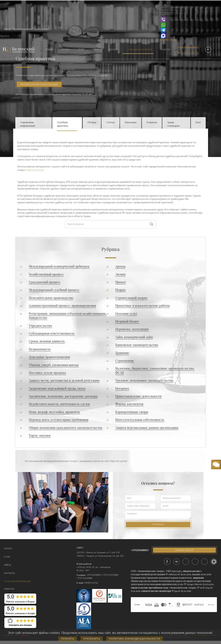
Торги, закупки (40, 435)
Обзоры (92, 122)
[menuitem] (48, 50)
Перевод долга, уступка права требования (59, 420)
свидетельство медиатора (156, 591)
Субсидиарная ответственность (52, 333)
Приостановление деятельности (138, 396)
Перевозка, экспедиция (132, 329)
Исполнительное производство (51, 298)
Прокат (121, 282)
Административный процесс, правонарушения (63, 306)
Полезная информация (140, 50)
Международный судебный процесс (54, 290)
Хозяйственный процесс (46, 274)
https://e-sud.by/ (35, 170)
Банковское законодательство (137, 345)
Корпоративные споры (132, 412)
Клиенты (152, 122)
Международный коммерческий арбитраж (59, 266)
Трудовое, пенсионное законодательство (144, 380)
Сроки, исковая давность (47, 341)
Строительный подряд (131, 298)
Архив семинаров (173, 124)
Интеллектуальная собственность (140, 420)
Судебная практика (62, 124)
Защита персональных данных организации (147, 428)
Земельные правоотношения (50, 357)
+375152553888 (110, 575)
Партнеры (131, 122)
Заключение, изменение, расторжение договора (63, 396)
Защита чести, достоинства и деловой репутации (64, 380)
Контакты (113, 50)
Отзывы (49, 50)
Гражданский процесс (45, 282)
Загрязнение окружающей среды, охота (57, 388)
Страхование (125, 361)
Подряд (120, 290)
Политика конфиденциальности (134, 639)
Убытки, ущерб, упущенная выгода (54, 365)
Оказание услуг (126, 314)
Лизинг (121, 274)
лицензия (198, 578)
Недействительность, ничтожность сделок (60, 404)
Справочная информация (28, 124)
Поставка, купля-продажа (47, 373)
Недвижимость (40, 349)
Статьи (111, 122)
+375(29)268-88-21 (188, 47)
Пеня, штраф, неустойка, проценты (54, 412)
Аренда (120, 266)
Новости (165, 50)
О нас (81, 50)
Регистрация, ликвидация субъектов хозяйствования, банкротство (68, 316)
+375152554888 (84, 578)
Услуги (66, 50)
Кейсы (96, 50)
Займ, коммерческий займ (134, 337)
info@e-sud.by (169, 40)
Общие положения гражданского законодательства (66, 428)
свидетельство (191, 571)
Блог (198, 122)
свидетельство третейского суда (149, 588)
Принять (68, 639)
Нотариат (122, 388)
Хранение (122, 353)
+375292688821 (94, 575)
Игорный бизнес (127, 321)
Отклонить (92, 639)
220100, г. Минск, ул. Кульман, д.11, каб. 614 (98, 552)
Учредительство (40, 326)
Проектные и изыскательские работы (142, 306)
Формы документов (129, 404)
